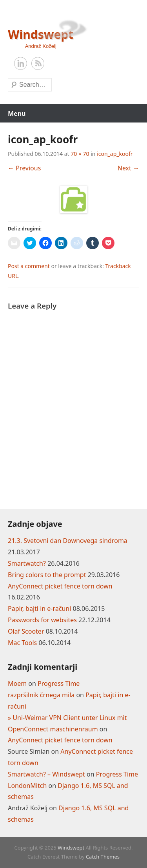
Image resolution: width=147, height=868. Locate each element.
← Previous (24, 168)
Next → (128, 168)
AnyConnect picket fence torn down (60, 586)
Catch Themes (103, 857)
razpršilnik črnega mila (41, 695)
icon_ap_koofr (115, 154)
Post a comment (29, 266)
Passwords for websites (42, 620)
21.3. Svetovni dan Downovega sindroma (68, 541)
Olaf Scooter (26, 631)
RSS (38, 64)
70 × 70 (80, 154)
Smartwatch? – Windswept (46, 774)
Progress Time (59, 683)
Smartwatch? (27, 563)
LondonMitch (27, 786)
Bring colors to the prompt (47, 575)
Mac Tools (22, 643)
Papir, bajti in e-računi (39, 609)
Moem (17, 683)
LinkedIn (21, 64)
